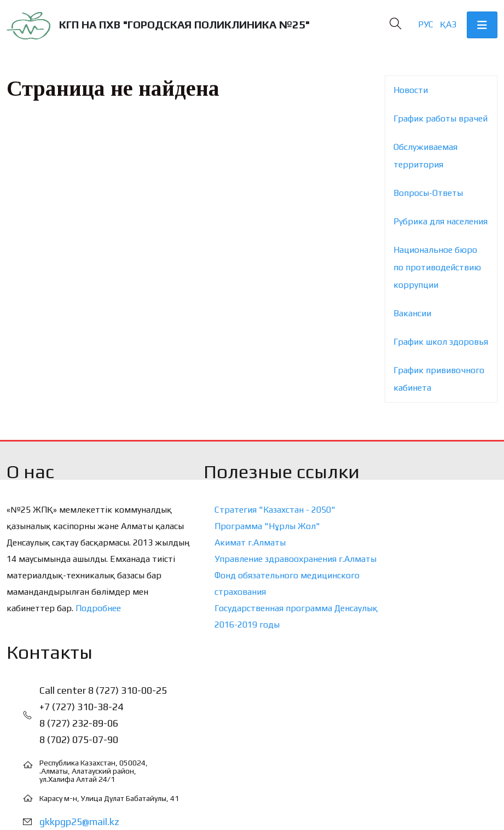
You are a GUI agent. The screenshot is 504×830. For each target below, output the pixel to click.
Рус (426, 24)
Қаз (448, 24)
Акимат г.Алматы (250, 542)
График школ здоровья (441, 342)
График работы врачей (441, 118)
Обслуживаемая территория (425, 156)
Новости (411, 90)
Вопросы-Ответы (428, 193)
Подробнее (98, 608)
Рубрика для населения (441, 221)
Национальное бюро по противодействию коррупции (437, 267)
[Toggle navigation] (482, 25)
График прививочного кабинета (439, 379)
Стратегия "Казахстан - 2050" (275, 510)
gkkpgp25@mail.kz (79, 822)
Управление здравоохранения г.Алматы (296, 559)
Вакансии (412, 313)
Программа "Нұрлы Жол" (267, 526)
